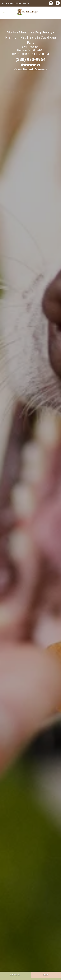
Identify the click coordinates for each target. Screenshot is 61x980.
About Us (15, 975)
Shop (46, 975)
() (31, 69)
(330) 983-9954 (30, 59)
